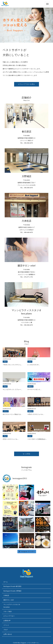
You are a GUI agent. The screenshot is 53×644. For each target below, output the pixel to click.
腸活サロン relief (9, 600)
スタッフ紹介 (8, 612)
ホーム (6, 582)
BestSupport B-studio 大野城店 (12, 591)
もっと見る (26, 454)
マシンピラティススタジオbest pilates (12, 606)
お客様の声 (7, 621)
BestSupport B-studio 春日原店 (12, 586)
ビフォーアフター (9, 616)
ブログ (6, 630)
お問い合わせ (8, 634)
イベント (6, 625)
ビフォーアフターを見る (26, 84)
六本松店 (6, 595)
